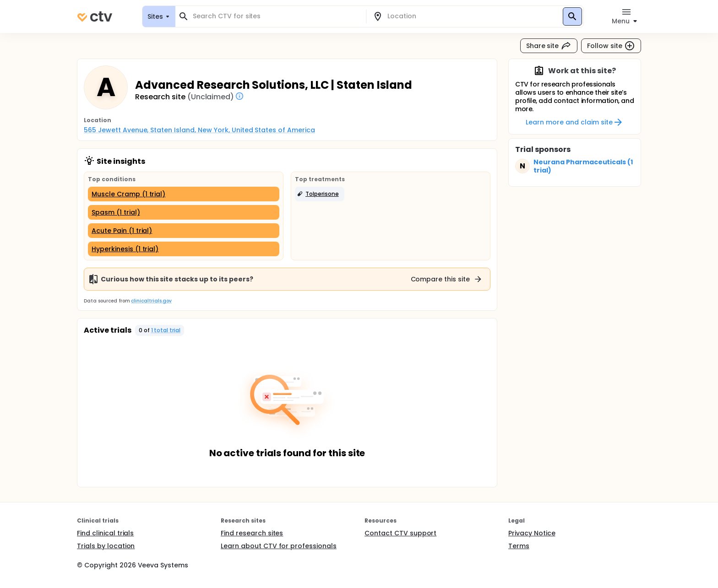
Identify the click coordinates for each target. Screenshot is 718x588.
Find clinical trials (105, 533)
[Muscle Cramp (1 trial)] (184, 194)
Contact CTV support (400, 533)
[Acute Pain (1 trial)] (184, 231)
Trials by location (106, 546)
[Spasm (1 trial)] (184, 212)
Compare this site (447, 279)
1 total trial (166, 330)
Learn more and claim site (574, 122)
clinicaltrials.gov (151, 301)
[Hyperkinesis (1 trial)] (184, 249)
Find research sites (252, 533)
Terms (519, 546)
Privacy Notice (532, 533)
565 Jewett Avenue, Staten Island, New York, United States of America (199, 130)
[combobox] (276, 16)
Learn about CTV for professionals (279, 546)
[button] (320, 194)
